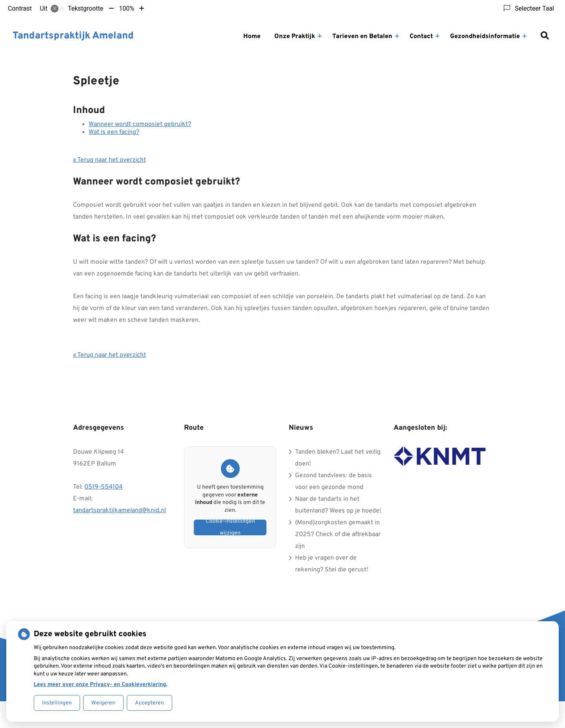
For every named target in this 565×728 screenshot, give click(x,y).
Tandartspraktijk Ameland (73, 36)
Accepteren (149, 703)
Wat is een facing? (114, 132)
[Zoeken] (545, 36)
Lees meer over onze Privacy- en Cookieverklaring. (100, 685)
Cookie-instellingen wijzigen (230, 527)
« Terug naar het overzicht (109, 160)
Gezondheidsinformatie (485, 36)
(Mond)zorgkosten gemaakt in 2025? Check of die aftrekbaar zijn (338, 535)
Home (252, 36)
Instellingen (57, 703)
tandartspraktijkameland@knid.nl (119, 511)
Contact (421, 36)
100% (127, 8)
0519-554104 (104, 487)
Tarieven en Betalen (362, 36)
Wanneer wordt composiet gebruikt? (140, 124)
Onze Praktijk (295, 36)
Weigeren (103, 703)
